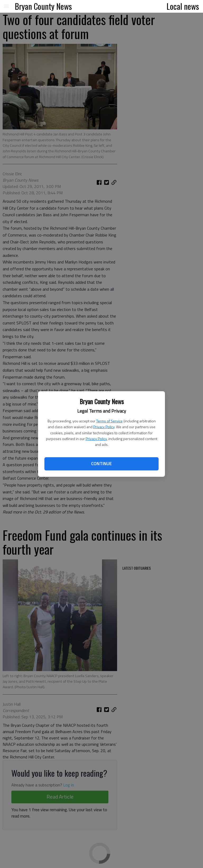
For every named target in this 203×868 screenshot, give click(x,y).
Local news (183, 6)
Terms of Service (109, 421)
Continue (101, 464)
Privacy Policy (104, 427)
